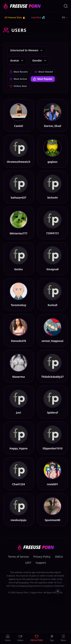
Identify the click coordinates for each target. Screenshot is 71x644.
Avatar (17, 60)
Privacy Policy (42, 557)
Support (41, 563)
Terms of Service (18, 557)
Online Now (18, 86)
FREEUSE (22, 6)
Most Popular (43, 79)
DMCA (59, 557)
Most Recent (19, 72)
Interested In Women (27, 50)
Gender (39, 60)
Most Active (18, 79)
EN (65, 18)
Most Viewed (44, 72)
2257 (28, 563)
